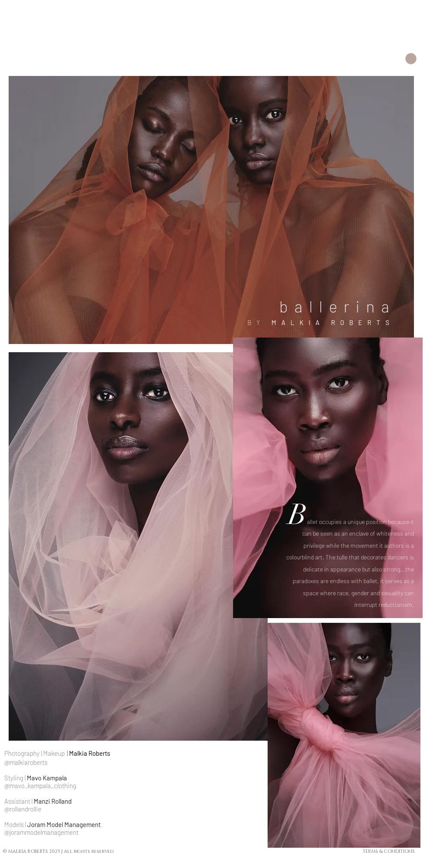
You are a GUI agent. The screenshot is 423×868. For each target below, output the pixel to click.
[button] (411, 59)
